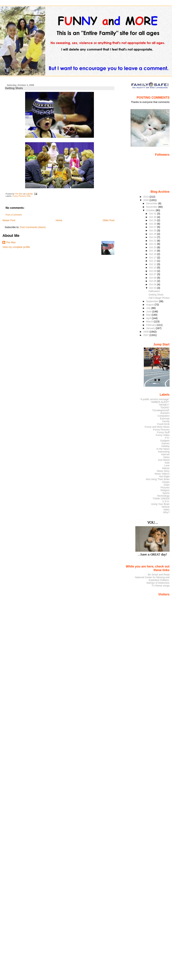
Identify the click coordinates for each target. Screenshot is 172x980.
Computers (163, 416)
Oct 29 (153, 220)
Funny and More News (157, 427)
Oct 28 (153, 224)
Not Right (164, 476)
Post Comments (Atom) (33, 227)
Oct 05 (153, 281)
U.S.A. (166, 501)
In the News (163, 449)
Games (165, 443)
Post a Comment (14, 215)
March (150, 321)
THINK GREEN (161, 499)
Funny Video (163, 435)
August (150, 305)
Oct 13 (153, 261)
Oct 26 (153, 230)
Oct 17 (153, 258)
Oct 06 (153, 278)
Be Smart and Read (159, 575)
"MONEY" (164, 405)
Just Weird (164, 460)
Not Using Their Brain (158, 479)
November (152, 207)
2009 (146, 200)
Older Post (109, 220)
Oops (166, 485)
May (149, 315)
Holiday (165, 446)
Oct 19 (153, 251)
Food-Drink (163, 424)
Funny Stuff (163, 432)
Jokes (166, 457)
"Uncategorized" (161, 410)
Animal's (165, 413)
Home (59, 220)
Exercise (165, 419)
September (153, 301)
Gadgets (165, 441)
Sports (166, 493)
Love (167, 465)
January (151, 328)
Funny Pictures (19, 196)
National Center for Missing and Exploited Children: (152, 579)
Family (166, 421)
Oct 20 (153, 247)
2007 (146, 335)
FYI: (167, 438)
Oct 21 (153, 244)
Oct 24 (153, 237)
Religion (165, 490)
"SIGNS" (165, 408)
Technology (163, 496)
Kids (29, 196)
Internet (165, 454)
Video (166, 510)
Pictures (165, 488)
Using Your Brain (160, 504)
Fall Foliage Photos (159, 298)
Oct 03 (153, 288)
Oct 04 (153, 284)
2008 (146, 332)
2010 (146, 197)
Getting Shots (156, 295)
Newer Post (9, 220)
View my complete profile (16, 247)
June (149, 311)
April (149, 318)
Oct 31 (153, 214)
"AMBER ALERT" (160, 402)
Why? (166, 512)
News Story (163, 471)
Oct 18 (153, 254)
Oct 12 (153, 264)
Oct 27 (153, 227)
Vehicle (165, 507)
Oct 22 (153, 241)
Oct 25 (153, 234)
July (149, 308)
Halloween (154, 291)
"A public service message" (155, 399)
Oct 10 (153, 268)
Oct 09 (153, 271)
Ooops (166, 482)
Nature (166, 468)
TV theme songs (161, 586)
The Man (11, 242)
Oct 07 (153, 274)
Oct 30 (153, 217)
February (151, 325)
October (151, 210)
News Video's (162, 474)
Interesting (164, 452)
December (152, 203)
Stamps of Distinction (158, 583)
